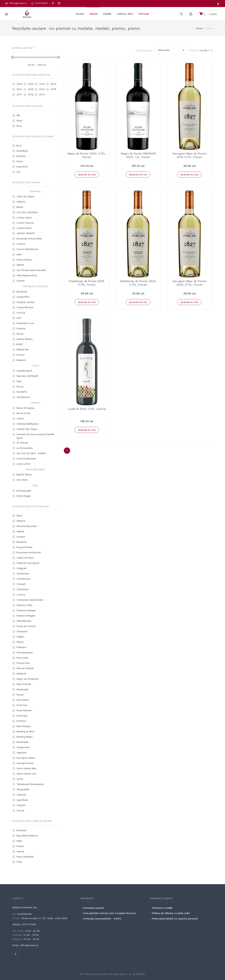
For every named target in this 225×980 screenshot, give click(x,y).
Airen (19, 515)
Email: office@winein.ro (25, 945)
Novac (20, 694)
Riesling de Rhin (25, 731)
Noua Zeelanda (25, 857)
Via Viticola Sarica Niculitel (31, 270)
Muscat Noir (23, 663)
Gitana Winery (25, 339)
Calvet (20, 418)
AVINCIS (21, 202)
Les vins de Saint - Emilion (31, 453)
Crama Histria (24, 228)
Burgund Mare (24, 547)
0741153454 (39, 3)
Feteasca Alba (24, 605)
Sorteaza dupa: (144, 50)
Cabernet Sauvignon (28, 563)
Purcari (20, 355)
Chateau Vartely (26, 302)
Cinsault (21, 584)
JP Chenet (22, 443)
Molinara (21, 647)
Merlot (20, 642)
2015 (42, 94)
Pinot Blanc (23, 700)
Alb (19, 115)
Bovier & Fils (23, 413)
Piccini (20, 386)
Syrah (20, 779)
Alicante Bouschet (27, 526)
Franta (20, 846)
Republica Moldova (27, 835)
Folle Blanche (24, 621)
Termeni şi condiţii (162, 908)
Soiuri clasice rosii (26, 773)
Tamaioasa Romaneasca (30, 784)
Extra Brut (22, 166)
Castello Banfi (24, 371)
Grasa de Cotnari (26, 626)
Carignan (22, 568)
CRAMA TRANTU (26, 233)
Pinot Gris (22, 705)
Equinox (21, 328)
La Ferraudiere (25, 448)
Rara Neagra (24, 726)
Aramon (21, 537)
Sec (19, 172)
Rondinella (22, 742)
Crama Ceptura (25, 223)
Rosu (19, 126)
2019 (42, 89)
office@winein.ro (16, 3)
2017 (19, 94)
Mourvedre (23, 658)
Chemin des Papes (27, 429)
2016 (31, 94)
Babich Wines (24, 474)
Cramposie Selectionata (30, 600)
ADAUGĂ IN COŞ (87, 175)
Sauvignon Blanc (26, 758)
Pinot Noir (22, 716)
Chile (19, 862)
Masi (19, 381)
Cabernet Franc (25, 558)
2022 (53, 84)
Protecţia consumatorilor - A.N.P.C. (103, 918)
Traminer (21, 795)
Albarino (21, 521)
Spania (20, 851)
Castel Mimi (23, 297)
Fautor (20, 334)
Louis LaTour (24, 464)
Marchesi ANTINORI (27, 376)
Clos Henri (22, 480)
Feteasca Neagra (26, 610)
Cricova (21, 313)
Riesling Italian (25, 737)
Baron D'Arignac (25, 408)
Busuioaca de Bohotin (29, 552)
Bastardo (22, 542)
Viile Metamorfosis (27, 275)
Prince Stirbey (24, 260)
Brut (19, 145)
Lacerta (21, 244)
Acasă (199, 28)
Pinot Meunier (24, 710)
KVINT (20, 344)
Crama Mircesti (25, 307)
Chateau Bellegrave (28, 424)
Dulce (20, 161)
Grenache (22, 631)
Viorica (20, 810)
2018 (53, 89)
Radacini (21, 360)
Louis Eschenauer (26, 458)
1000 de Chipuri (25, 196)
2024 (31, 84)
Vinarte (21, 281)
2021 (19, 89)
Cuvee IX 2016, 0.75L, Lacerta (87, 409)
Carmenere (23, 573)
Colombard (23, 589)
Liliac (19, 254)
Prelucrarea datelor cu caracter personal (175, 918)
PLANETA (22, 392)
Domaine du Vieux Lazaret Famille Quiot (35, 436)
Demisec (21, 156)
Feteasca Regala (26, 616)
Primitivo (21, 721)
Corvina (21, 594)
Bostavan (22, 291)
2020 (31, 89)
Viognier (21, 805)
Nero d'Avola (24, 684)
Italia (19, 841)
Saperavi (21, 752)
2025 (19, 84)
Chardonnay (23, 579)
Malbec (20, 637)
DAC (19, 318)
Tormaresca (23, 397)
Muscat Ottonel (25, 668)
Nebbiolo (21, 673)
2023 (42, 84)
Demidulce (22, 151)
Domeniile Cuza (25, 323)
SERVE (20, 265)
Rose (19, 121)
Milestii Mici (23, 349)
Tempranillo (23, 789)
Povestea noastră (94, 908)
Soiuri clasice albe (26, 768)
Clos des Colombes (27, 212)
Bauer (20, 207)
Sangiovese (23, 747)
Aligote (20, 531)
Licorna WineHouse (27, 249)
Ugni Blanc (22, 800)
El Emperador (24, 491)
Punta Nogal (23, 496)
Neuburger (22, 689)
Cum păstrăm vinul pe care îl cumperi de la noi (110, 913)
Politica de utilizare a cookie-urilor (171, 913)
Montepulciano (25, 652)
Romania (21, 830)
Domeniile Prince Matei (29, 238)
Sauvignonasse (25, 763)
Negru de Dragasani (28, 679)
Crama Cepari (24, 217)
